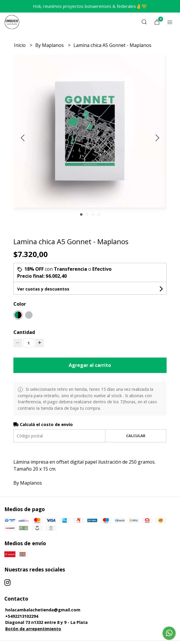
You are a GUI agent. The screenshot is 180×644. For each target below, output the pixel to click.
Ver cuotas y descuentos (43, 289)
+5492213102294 (22, 616)
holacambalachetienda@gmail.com (43, 610)
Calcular (136, 436)
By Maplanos (50, 45)
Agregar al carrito (90, 365)
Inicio (20, 45)
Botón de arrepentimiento (33, 629)
